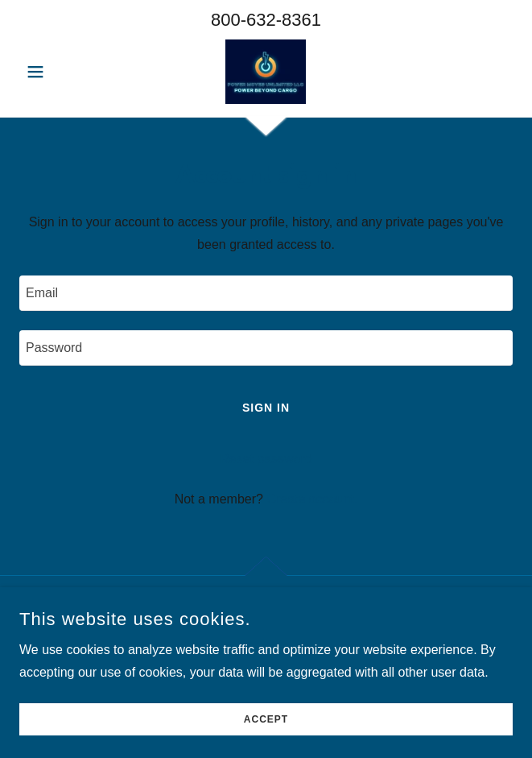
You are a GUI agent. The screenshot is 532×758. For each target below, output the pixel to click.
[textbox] (266, 293)
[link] (266, 72)
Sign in (266, 408)
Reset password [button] (266, 459)
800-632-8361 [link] (266, 20)
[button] (56, 72)
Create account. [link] (312, 499)
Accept (266, 742)
